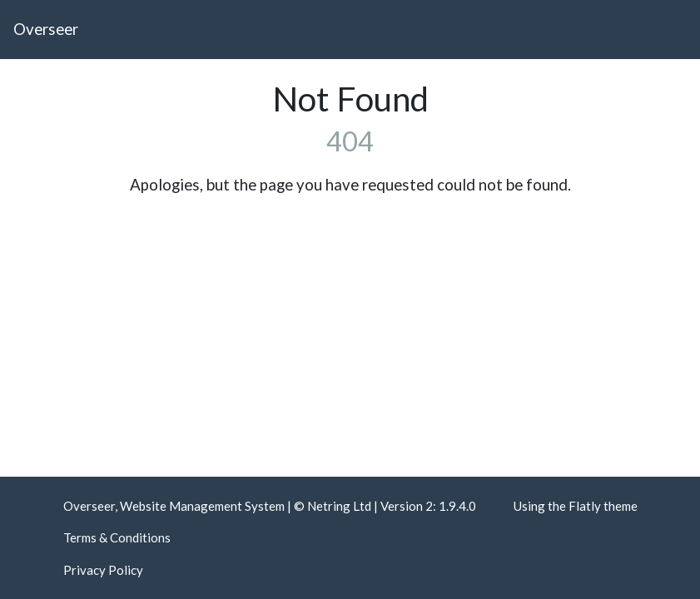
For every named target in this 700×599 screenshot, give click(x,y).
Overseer (46, 29)
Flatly (585, 506)
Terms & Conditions (117, 537)
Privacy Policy (103, 570)
